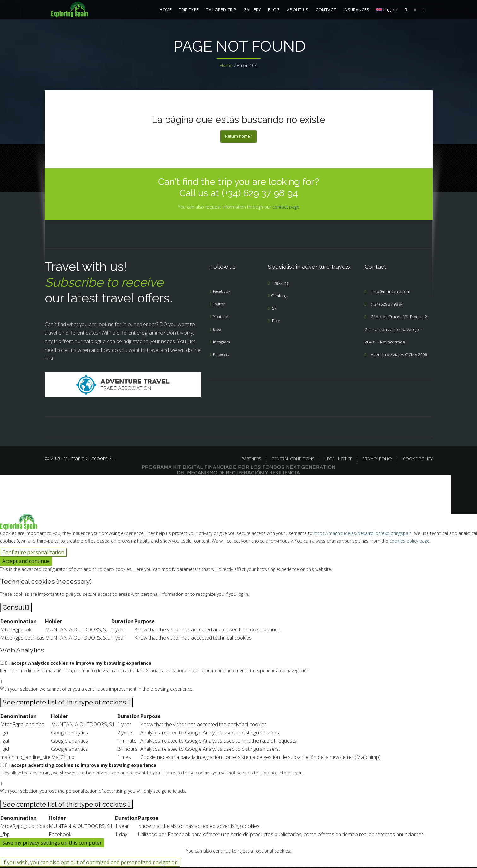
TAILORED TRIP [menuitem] (221, 10)
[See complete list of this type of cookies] (66, 704)
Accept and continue (26, 562)
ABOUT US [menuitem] (298, 10)
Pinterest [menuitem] (222, 356)
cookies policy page (409, 542)
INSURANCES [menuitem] (356, 10)
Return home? (238, 137)
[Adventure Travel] (123, 386)
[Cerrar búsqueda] (9, 485)
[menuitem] (87, 9)
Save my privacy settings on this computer (52, 844)
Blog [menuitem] (217, 331)
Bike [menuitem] (276, 322)
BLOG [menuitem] (274, 10)
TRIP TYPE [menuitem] (189, 10)
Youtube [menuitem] (221, 318)
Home (226, 65)
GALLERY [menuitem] (252, 10)
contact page (286, 208)
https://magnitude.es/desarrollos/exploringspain (363, 535)
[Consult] (16, 609)
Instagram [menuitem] (223, 343)
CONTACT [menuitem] (326, 10)
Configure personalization (33, 554)
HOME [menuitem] (166, 10)
